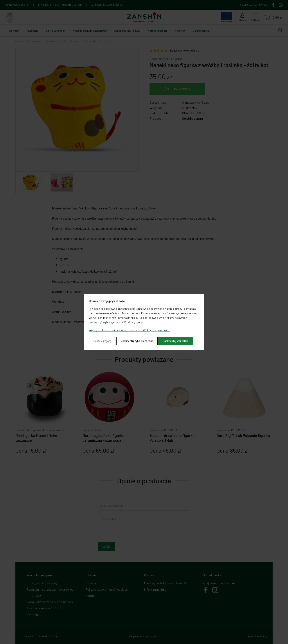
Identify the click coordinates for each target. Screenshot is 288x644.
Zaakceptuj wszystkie (176, 341)
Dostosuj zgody (102, 341)
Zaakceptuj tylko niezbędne (137, 341)
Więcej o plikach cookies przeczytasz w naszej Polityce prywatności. (129, 330)
